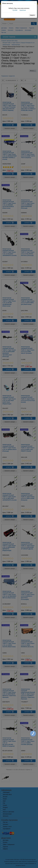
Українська (22, 10)
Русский (15, 10)
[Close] (35, 3)
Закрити (32, 15)
